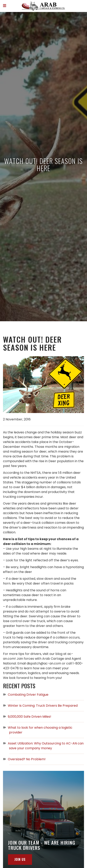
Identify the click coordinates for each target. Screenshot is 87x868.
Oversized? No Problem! (27, 759)
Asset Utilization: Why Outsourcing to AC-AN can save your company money (46, 746)
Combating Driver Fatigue (29, 695)
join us (20, 859)
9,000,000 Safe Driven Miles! (30, 717)
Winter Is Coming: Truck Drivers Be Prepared (43, 706)
